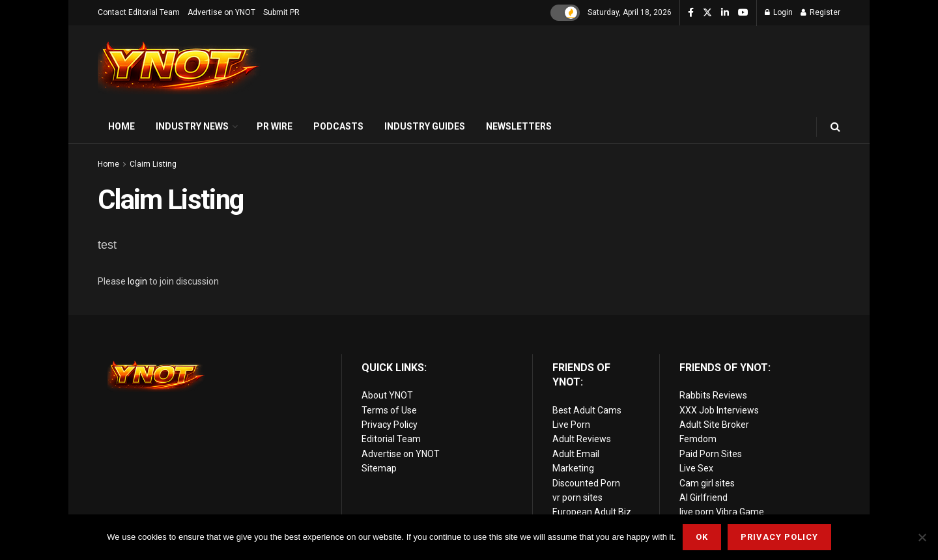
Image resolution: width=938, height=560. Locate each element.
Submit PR (281, 12)
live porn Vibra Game (722, 512)
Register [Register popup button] (820, 12)
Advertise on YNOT (221, 12)
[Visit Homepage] (179, 68)
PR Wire (275, 126)
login (137, 281)
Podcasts (338, 126)
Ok (702, 537)
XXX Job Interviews (719, 410)
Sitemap (379, 468)
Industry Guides (425, 126)
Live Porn (571, 425)
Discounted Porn (586, 483)
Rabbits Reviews (713, 395)
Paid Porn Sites (711, 454)
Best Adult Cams (587, 410)
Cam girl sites (707, 483)
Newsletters (519, 126)
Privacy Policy (390, 425)
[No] (922, 537)
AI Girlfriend (703, 497)
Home (121, 126)
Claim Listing (153, 164)
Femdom (698, 439)
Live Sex (696, 468)
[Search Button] (835, 127)
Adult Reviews (582, 439)
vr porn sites (577, 497)
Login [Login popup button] (779, 12)
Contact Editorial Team (139, 12)
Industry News (192, 126)
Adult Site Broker (714, 425)
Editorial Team (391, 439)
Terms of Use (389, 410)
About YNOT (387, 395)
